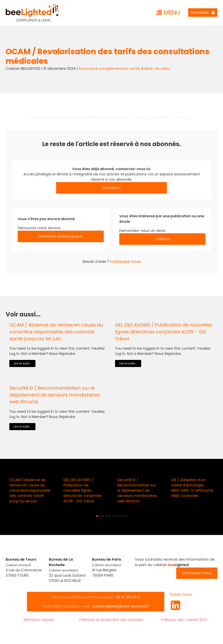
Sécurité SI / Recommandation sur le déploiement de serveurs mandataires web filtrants (54, 395)
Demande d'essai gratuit (61, 236)
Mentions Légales (39, 620)
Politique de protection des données (111, 620)
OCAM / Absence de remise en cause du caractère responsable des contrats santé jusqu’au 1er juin (56, 332)
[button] (97, 516)
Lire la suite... (22, 363)
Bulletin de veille (155, 69)
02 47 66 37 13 (128, 597)
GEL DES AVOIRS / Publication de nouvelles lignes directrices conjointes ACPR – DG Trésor (164, 332)
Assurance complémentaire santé (109, 69)
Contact (162, 239)
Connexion (111, 188)
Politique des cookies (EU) (184, 620)
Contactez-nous (125, 262)
